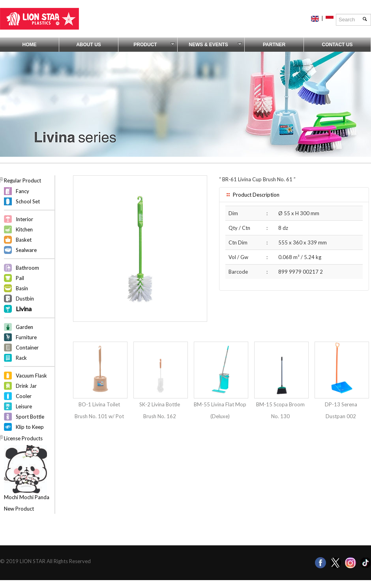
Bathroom (27, 268)
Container (27, 348)
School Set (28, 201)
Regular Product (22, 180)
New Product (19, 509)
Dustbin (25, 299)
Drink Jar (26, 386)
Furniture (26, 337)
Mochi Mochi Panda (27, 497)
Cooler (24, 396)
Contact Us (337, 45)
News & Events (215, 45)
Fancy (22, 191)
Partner (274, 45)
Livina (24, 309)
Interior (24, 219)
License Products (23, 438)
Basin (22, 288)
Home (30, 45)
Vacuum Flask (31, 376)
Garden (24, 327)
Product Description (252, 195)
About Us (89, 45)
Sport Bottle (30, 417)
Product (154, 45)
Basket (24, 240)
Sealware (26, 250)
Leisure (24, 406)
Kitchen (24, 229)
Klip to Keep (30, 427)
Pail (20, 278)
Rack (21, 358)
